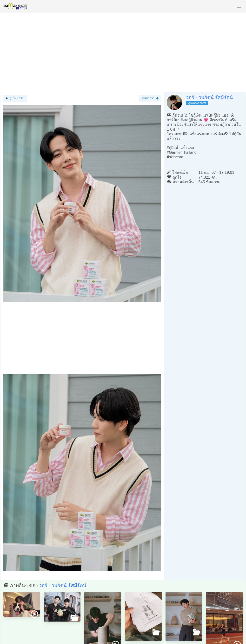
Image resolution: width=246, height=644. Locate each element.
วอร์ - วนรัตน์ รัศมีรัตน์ (209, 98)
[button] (239, 6)
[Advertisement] (123, 50)
